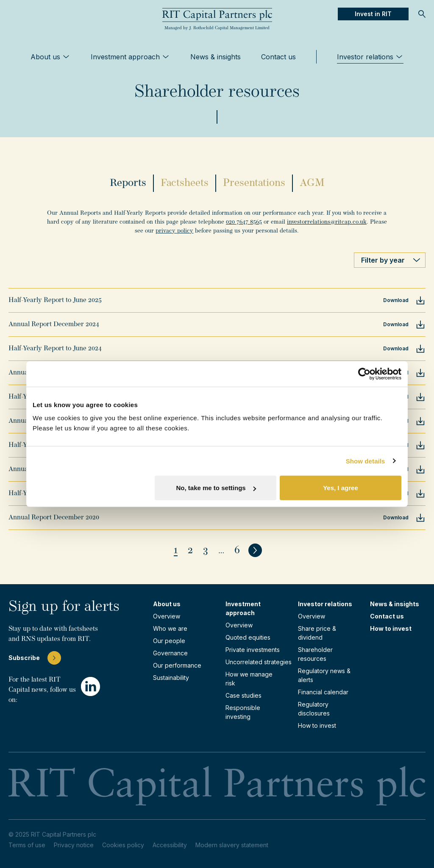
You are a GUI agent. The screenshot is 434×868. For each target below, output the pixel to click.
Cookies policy (123, 845)
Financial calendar (323, 692)
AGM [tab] (312, 183)
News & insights (216, 57)
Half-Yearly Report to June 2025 (55, 300)
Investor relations (370, 57)
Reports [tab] (128, 183)
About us (50, 57)
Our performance (177, 665)
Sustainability (171, 678)
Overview (167, 616)
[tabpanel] (217, 222)
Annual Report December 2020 (54, 518)
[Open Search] (422, 14)
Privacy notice (74, 845)
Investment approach (130, 57)
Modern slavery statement (232, 845)
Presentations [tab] (254, 183)
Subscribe (35, 658)
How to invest (317, 725)
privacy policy (174, 231)
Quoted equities (248, 637)
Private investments (253, 650)
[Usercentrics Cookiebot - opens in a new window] (364, 374)
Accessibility (170, 845)
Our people (169, 641)
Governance (170, 653)
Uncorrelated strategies (259, 662)
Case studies (243, 695)
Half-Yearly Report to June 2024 (55, 349)
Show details (366, 461)
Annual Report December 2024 (54, 324)
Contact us (278, 57)
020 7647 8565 (244, 222)
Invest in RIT (373, 14)
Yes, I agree (341, 488)
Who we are (170, 628)
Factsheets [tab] (185, 183)
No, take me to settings (216, 488)
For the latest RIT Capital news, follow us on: (42, 690)
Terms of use (27, 845)
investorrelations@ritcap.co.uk (327, 222)
